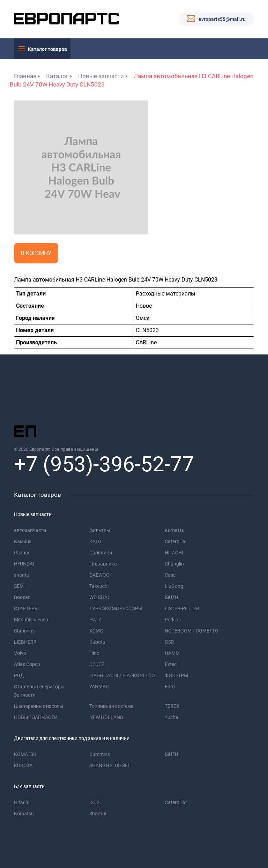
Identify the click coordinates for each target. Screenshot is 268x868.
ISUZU (171, 597)
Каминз (23, 541)
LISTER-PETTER (182, 608)
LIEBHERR (25, 642)
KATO (95, 541)
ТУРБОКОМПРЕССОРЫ (116, 608)
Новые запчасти (101, 76)
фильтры (100, 530)
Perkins (173, 620)
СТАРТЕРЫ (26, 608)
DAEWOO (99, 575)
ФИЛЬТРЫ (176, 675)
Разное (22, 553)
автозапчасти (30, 530)
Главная (25, 76)
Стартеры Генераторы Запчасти (39, 691)
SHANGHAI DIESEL (110, 765)
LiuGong (174, 586)
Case (170, 575)
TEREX (172, 706)
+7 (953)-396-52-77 (104, 464)
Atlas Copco (27, 664)
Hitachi (22, 802)
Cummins (24, 631)
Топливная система (111, 706)
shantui (22, 575)
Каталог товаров (47, 49)
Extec (171, 664)
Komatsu (175, 530)
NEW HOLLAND (106, 717)
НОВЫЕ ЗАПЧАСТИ (36, 717)
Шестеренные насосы (39, 706)
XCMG (96, 631)
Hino (94, 653)
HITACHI (174, 553)
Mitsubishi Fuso (31, 620)
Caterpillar (176, 541)
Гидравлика (103, 564)
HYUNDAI (24, 564)
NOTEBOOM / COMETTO (192, 631)
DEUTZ (97, 664)
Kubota (97, 642)
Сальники (101, 553)
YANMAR (99, 687)
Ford (170, 687)
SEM (19, 586)
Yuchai (172, 717)
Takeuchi (99, 586)
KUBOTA (23, 765)
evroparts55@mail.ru (222, 19)
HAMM (172, 653)
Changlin (174, 564)
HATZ (95, 620)
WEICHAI (99, 597)
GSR (169, 642)
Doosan (22, 597)
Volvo (20, 653)
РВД (19, 675)
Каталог (57, 76)
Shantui (98, 814)
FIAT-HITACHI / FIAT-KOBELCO (122, 675)
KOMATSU (25, 754)
